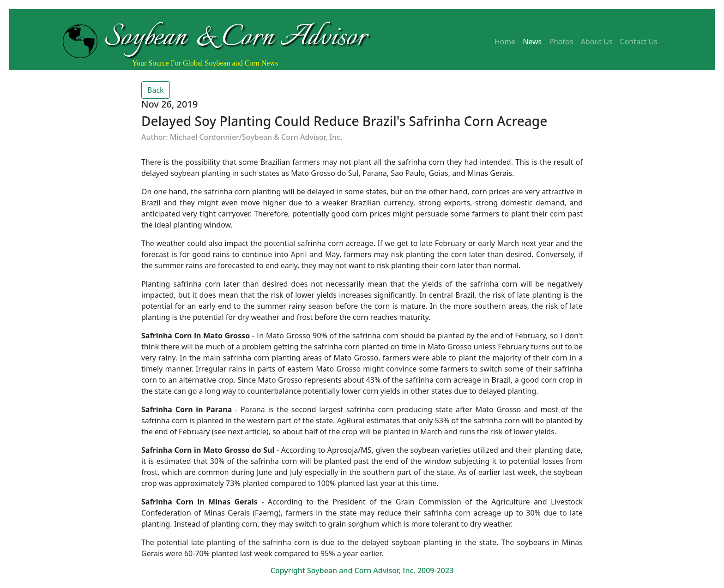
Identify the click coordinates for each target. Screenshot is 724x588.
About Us (597, 42)
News (532, 42)
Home (505, 42)
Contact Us (639, 42)
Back (156, 90)
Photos (561, 42)
